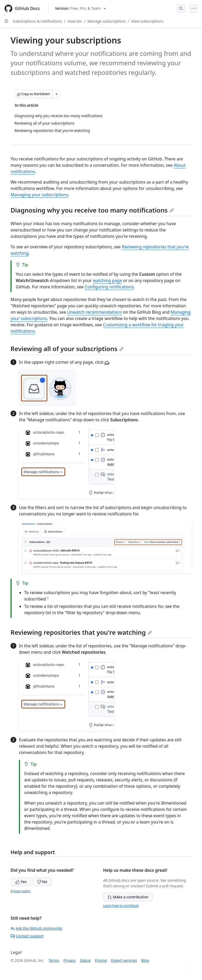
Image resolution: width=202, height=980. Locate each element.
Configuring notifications (109, 287)
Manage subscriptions (106, 21)
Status (85, 960)
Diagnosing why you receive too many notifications (92, 210)
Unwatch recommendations (94, 312)
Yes (21, 882)
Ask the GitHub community (36, 928)
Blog (145, 960)
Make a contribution (128, 897)
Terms (54, 960)
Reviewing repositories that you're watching (81, 632)
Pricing (101, 960)
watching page (107, 280)
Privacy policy (21, 891)
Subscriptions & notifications (37, 21)
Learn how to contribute (121, 906)
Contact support (27, 936)
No (42, 882)
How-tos (75, 21)
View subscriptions (147, 21)
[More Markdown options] (57, 94)
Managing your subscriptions (39, 195)
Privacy (70, 960)
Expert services (124, 960)
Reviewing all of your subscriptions (67, 349)
